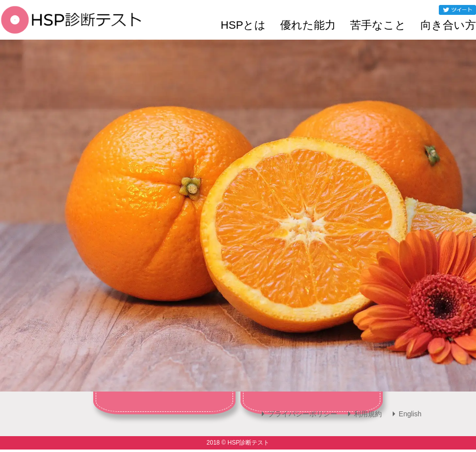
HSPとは (243, 25)
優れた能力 (308, 25)
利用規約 (368, 414)
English (410, 414)
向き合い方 (448, 25)
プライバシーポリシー (302, 414)
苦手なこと (378, 25)
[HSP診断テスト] (71, 27)
